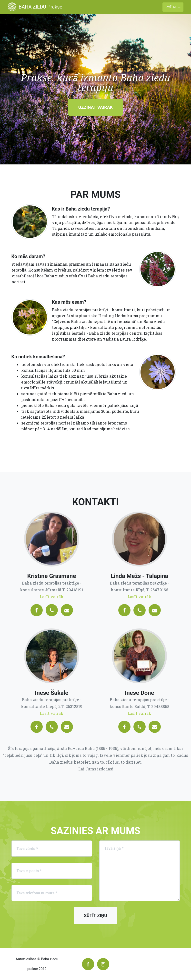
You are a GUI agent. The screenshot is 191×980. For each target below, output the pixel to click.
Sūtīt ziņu (95, 915)
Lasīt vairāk (52, 597)
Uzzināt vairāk (96, 107)
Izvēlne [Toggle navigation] (173, 7)
